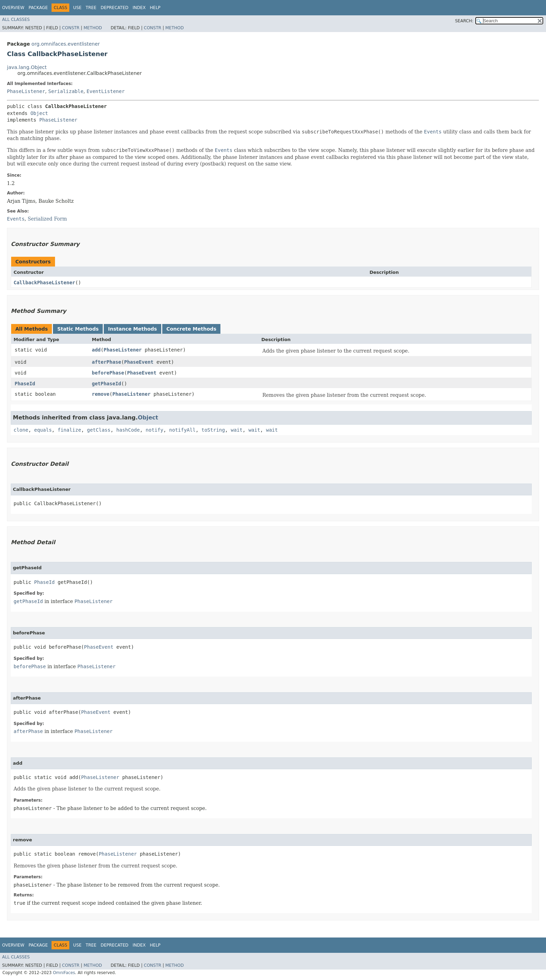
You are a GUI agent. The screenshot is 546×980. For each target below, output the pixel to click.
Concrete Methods (192, 329)
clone (21, 430)
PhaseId (25, 384)
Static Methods (78, 329)
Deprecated (115, 8)
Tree (91, 8)
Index (139, 8)
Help (155, 8)
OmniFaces (64, 973)
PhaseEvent (139, 362)
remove (101, 394)
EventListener (106, 91)
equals (43, 430)
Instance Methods (132, 329)
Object (39, 113)
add (96, 350)
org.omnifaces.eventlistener (65, 44)
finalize (69, 430)
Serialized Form (47, 219)
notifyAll (182, 430)
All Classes (16, 20)
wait (237, 430)
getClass (99, 430)
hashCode (128, 430)
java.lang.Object (27, 67)
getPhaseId (107, 384)
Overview (13, 8)
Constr (71, 28)
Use (77, 8)
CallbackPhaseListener (44, 283)
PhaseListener (26, 91)
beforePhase (108, 373)
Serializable (66, 91)
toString (213, 430)
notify (154, 430)
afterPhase (107, 362)
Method (93, 28)
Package (38, 8)
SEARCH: (464, 21)
